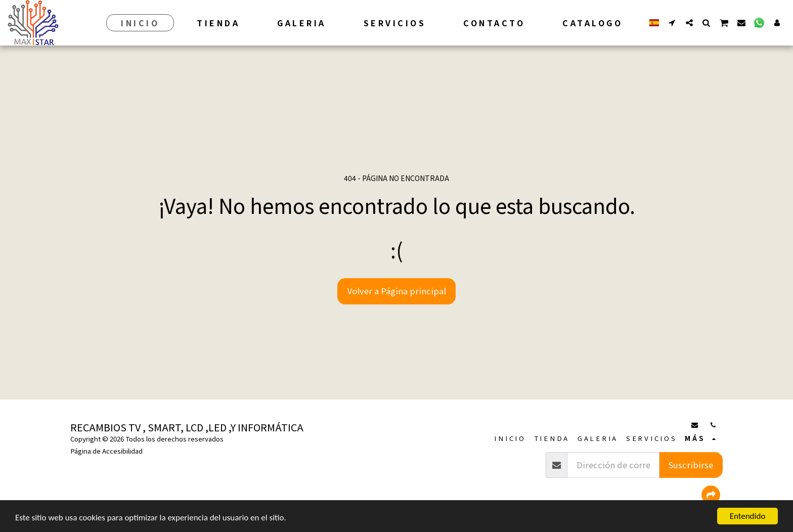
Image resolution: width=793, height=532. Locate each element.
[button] (672, 23)
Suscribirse (691, 465)
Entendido (748, 516)
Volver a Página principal (397, 291)
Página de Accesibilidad (106, 451)
